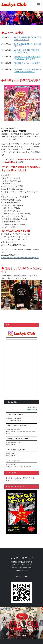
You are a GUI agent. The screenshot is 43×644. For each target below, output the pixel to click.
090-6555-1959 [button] (32, 409)
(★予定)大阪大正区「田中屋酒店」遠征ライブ (27, 51)
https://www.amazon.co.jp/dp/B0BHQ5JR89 (20, 258)
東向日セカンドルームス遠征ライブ (27, 64)
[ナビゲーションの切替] (38, 4)
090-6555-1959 (21, 570)
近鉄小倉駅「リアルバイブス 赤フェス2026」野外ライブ (27, 58)
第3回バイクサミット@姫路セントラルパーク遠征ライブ (28, 71)
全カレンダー (22, 577)
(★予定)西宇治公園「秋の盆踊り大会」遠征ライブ (28, 38)
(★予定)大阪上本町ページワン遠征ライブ (28, 45)
